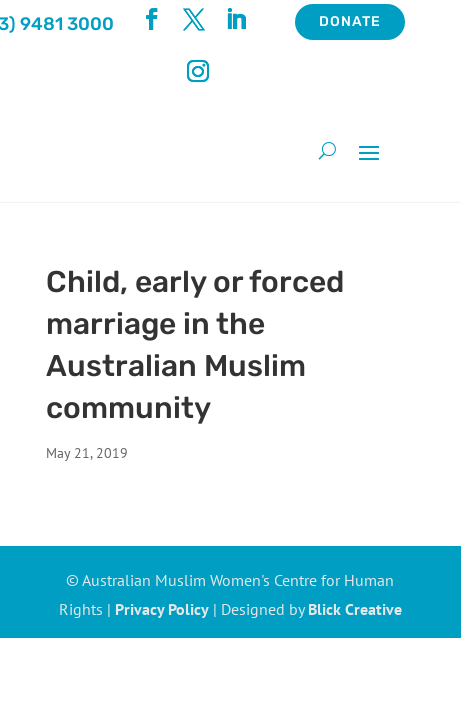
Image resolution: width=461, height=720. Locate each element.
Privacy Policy (162, 609)
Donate (350, 21)
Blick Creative (355, 609)
